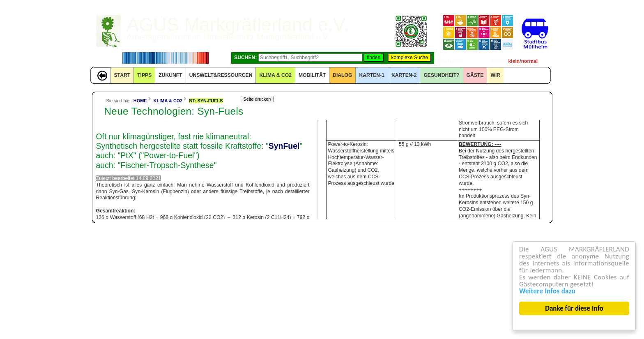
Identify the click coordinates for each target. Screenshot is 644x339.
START (122, 75)
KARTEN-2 (404, 75)
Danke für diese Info (575, 308)
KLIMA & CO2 (275, 75)
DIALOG (342, 75)
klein (514, 61)
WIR (495, 75)
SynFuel (284, 146)
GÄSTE (475, 75)
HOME (140, 101)
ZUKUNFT (170, 75)
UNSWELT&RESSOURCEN (221, 75)
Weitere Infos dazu (547, 291)
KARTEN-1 (371, 75)
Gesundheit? (441, 75)
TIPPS (144, 75)
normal (530, 61)
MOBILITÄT (312, 75)
